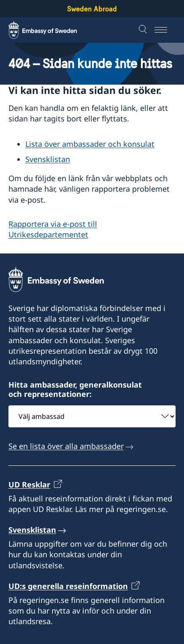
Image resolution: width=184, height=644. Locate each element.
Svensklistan (48, 159)
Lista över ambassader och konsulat (90, 144)
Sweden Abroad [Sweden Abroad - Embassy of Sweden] (92, 9)
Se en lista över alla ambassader (66, 446)
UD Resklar (29, 484)
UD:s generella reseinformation (68, 586)
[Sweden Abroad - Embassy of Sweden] (51, 30)
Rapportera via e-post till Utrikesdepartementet (53, 229)
